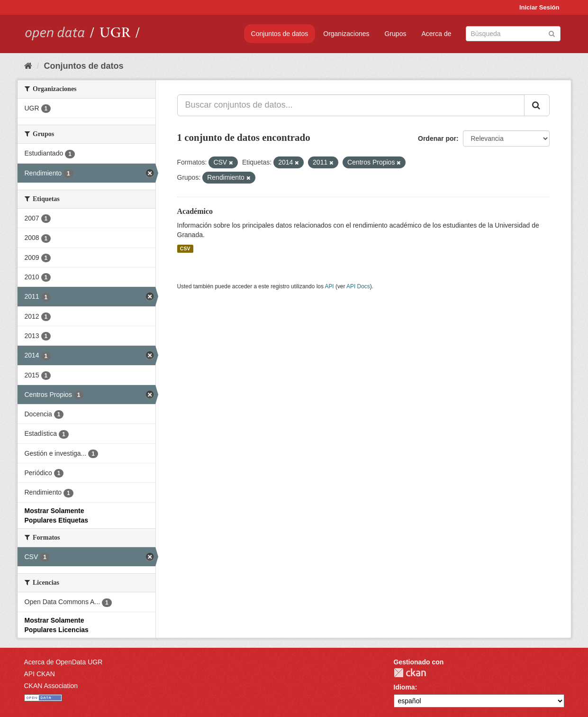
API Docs (358, 286)
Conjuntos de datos (280, 34)
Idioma (404, 687)
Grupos (396, 34)
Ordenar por (437, 138)
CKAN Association (51, 686)
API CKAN (40, 674)
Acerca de (436, 34)
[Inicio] (28, 66)
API (329, 286)
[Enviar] (552, 33)
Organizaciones (346, 34)
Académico (195, 211)
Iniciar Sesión (539, 7)
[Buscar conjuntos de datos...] (351, 105)
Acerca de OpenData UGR (63, 662)
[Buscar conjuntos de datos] (513, 34)
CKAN (410, 673)
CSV (185, 248)
